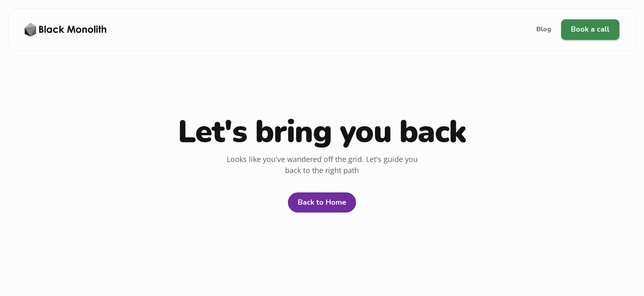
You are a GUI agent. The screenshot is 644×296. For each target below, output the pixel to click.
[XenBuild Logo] (66, 30)
